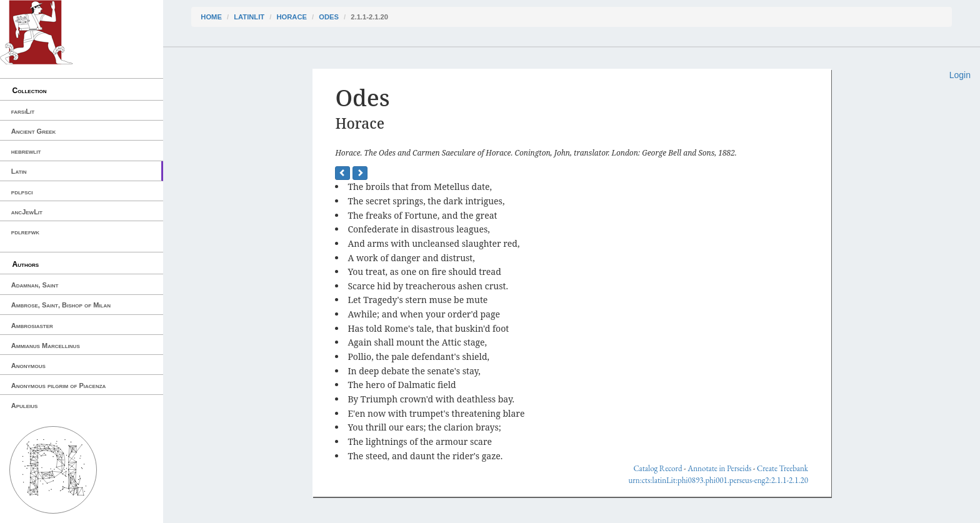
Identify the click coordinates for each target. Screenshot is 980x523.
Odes (329, 17)
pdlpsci (22, 192)
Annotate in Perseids (719, 468)
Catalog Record (657, 468)
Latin (19, 171)
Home (211, 17)
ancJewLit (27, 212)
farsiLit (23, 111)
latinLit (249, 17)
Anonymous (28, 366)
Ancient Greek (34, 131)
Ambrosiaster (32, 326)
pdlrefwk (25, 232)
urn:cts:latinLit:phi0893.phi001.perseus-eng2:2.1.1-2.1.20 (718, 480)
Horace (291, 17)
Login (960, 75)
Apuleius (25, 406)
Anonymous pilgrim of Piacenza (59, 386)
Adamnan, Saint (35, 285)
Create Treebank (782, 468)
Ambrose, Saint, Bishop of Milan (61, 305)
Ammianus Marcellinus (46, 346)
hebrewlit (26, 151)
